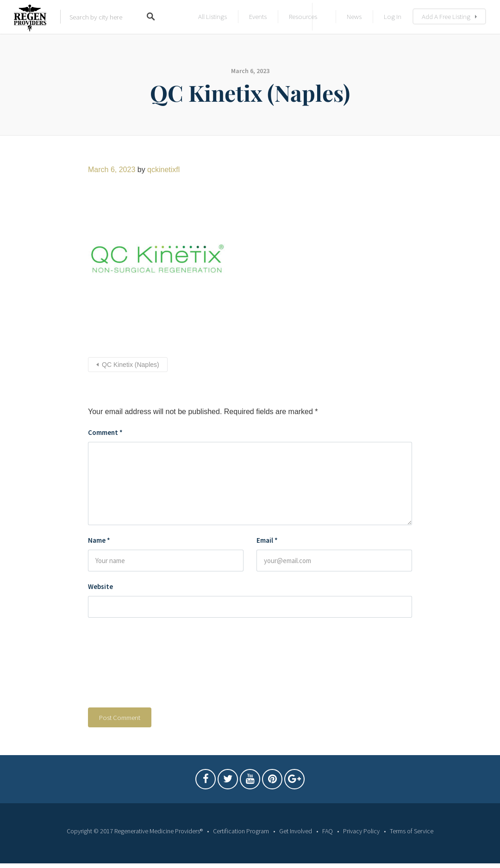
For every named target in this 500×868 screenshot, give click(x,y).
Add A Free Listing (446, 16)
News (354, 16)
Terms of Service (412, 831)
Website (100, 586)
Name (99, 540)
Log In (393, 16)
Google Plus (294, 781)
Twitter (228, 781)
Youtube (250, 781)
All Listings (212, 16)
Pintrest (272, 781)
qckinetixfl (163, 170)
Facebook (206, 781)
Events (258, 16)
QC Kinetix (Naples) (131, 365)
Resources (303, 16)
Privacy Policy (361, 831)
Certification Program (241, 831)
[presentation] (126, 665)
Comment (105, 432)
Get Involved (296, 831)
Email (267, 540)
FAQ (328, 831)
